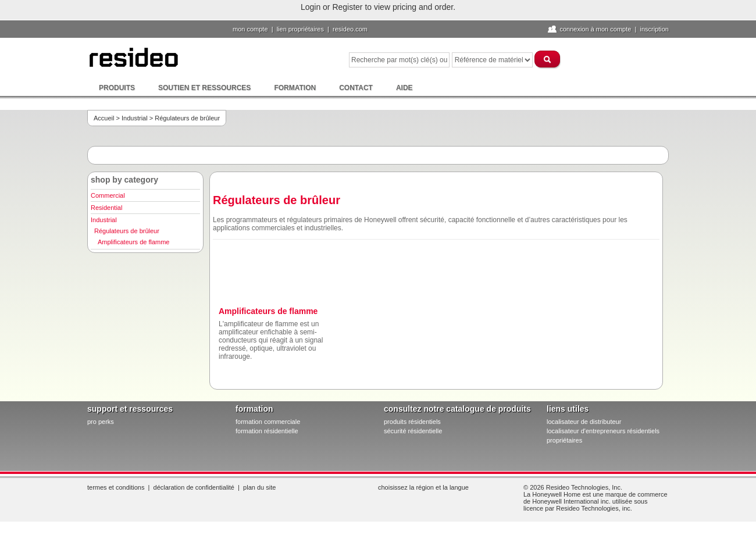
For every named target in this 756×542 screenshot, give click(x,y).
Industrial (135, 118)
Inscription (654, 29)
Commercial (108, 195)
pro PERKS (101, 422)
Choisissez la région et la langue (423, 487)
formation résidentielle (267, 431)
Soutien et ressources (204, 88)
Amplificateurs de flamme (134, 242)
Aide (404, 88)
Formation (295, 88)
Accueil (104, 118)
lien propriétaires (300, 29)
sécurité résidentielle (413, 431)
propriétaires (564, 440)
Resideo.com (350, 29)
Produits (117, 88)
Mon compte (250, 29)
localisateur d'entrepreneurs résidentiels (603, 431)
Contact (356, 88)
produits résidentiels (412, 422)
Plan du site (259, 487)
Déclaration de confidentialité (194, 487)
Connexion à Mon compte (595, 29)
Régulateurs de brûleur (127, 231)
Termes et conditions (116, 487)
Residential (106, 208)
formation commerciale (268, 422)
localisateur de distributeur (584, 422)
